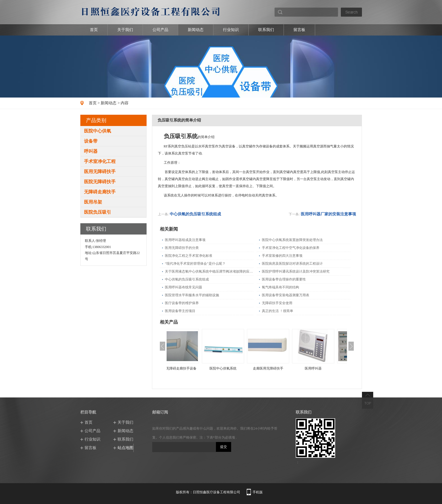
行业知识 (231, 30)
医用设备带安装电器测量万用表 (286, 295)
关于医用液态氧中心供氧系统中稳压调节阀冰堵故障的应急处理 (209, 271)
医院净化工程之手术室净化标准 (189, 256)
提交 (224, 447)
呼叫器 (91, 151)
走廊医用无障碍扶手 (279, 368)
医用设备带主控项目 (180, 311)
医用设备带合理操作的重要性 (284, 279)
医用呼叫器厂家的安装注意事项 (328, 214)
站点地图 (125, 448)
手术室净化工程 (100, 161)
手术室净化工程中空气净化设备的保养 (291, 248)
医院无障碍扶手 (100, 182)
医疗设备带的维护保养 (182, 303)
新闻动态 (196, 30)
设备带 (91, 141)
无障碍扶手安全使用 (277, 303)
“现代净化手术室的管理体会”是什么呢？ (195, 264)
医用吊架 (93, 202)
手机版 (258, 492)
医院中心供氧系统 (234, 368)
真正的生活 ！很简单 (278, 311)
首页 (94, 30)
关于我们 (125, 30)
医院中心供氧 (98, 131)
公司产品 (160, 30)
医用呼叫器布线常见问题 (184, 287)
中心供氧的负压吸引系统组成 (195, 214)
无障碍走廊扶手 (100, 192)
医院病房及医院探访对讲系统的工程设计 (292, 264)
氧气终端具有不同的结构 (280, 287)
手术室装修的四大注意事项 (282, 256)
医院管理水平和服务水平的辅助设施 (192, 295)
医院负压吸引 (98, 212)
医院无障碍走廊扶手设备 (189, 368)
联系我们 (266, 30)
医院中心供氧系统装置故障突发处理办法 (292, 240)
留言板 (299, 30)
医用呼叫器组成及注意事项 (185, 240)
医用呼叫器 (324, 368)
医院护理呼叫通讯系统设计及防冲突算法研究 (296, 271)
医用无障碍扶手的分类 (182, 248)
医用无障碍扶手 (100, 172)
